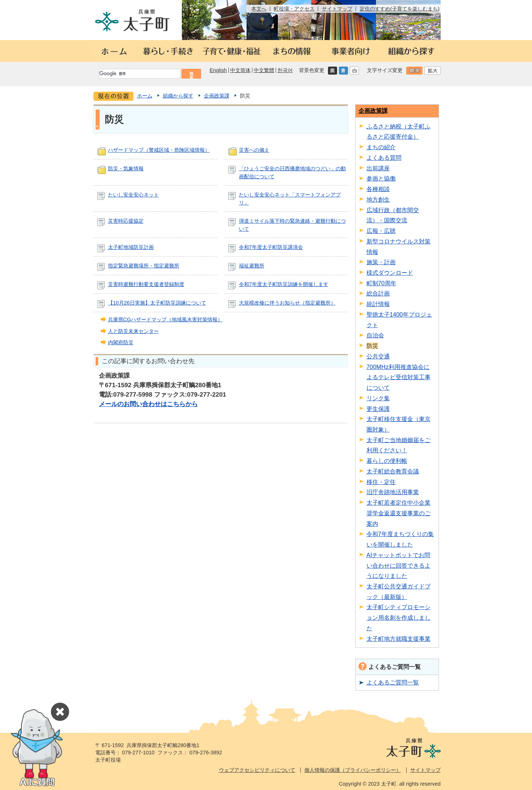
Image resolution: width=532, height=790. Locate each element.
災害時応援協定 (126, 221)
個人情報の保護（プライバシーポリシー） (353, 770)
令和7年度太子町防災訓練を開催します (284, 284)
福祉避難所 (252, 266)
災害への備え (254, 150)
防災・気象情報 (126, 168)
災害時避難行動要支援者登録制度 (146, 284)
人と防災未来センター (133, 331)
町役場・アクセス (294, 9)
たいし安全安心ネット (133, 195)
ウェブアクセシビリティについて (257, 770)
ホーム (145, 96)
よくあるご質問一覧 (393, 682)
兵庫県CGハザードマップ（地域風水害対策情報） (165, 319)
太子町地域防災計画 (131, 247)
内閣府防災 (121, 342)
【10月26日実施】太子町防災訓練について (157, 303)
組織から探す (178, 96)
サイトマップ (337, 9)
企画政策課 (217, 96)
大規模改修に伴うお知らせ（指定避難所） (287, 303)
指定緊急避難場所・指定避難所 (144, 266)
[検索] (139, 74)
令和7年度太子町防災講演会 (271, 247)
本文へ (259, 9)
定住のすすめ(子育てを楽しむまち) (400, 9)
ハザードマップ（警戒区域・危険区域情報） (159, 150)
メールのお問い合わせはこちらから (148, 404)
